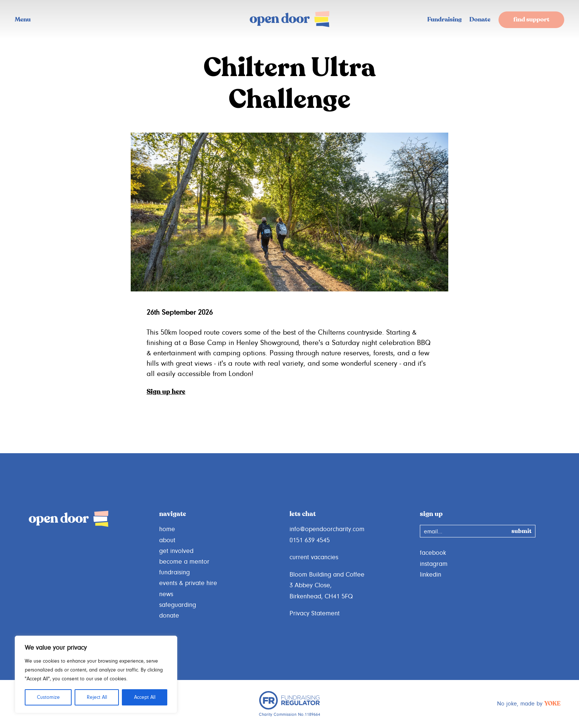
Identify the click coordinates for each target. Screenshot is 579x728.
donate (169, 616)
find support (531, 20)
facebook (433, 553)
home (167, 529)
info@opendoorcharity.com (327, 529)
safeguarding (178, 605)
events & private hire (188, 583)
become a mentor (184, 562)
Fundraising (444, 20)
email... (433, 532)
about (167, 540)
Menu (23, 20)
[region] (96, 674)
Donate (480, 20)
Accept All (145, 697)
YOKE (552, 704)
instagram (434, 564)
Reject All (97, 697)
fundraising (174, 573)
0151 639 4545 (310, 540)
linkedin (431, 575)
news (166, 594)
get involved (176, 551)
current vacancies (314, 557)
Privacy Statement (315, 613)
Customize (48, 697)
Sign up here (166, 392)
